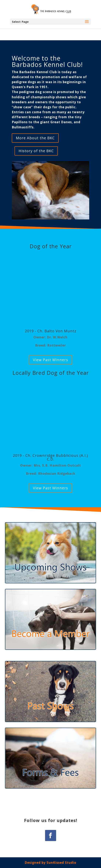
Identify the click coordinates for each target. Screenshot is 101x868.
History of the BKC (36, 151)
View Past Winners (50, 360)
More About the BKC (35, 138)
